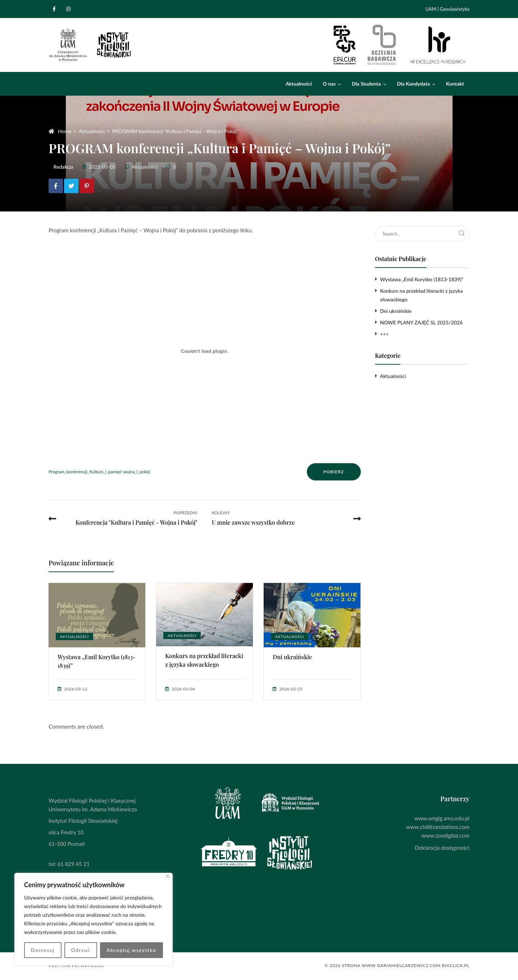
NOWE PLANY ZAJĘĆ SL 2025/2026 (422, 322)
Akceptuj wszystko (131, 950)
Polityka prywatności (76, 965)
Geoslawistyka (455, 9)
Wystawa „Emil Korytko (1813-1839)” (97, 661)
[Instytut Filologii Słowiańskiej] (90, 45)
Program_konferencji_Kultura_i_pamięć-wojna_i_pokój (99, 472)
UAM (431, 9)
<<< (385, 334)
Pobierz (334, 472)
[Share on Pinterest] (87, 186)
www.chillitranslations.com (438, 827)
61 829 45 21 (73, 864)
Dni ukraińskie (292, 657)
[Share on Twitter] (71, 186)
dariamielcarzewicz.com (409, 965)
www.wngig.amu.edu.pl (442, 818)
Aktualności (145, 167)
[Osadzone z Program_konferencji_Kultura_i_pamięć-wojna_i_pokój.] (205, 351)
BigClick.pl (456, 965)
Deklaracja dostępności (442, 848)
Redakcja (63, 167)
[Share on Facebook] (56, 186)
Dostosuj (43, 950)
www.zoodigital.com (446, 835)
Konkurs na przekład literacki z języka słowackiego (204, 660)
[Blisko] (168, 876)
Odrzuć (80, 950)
